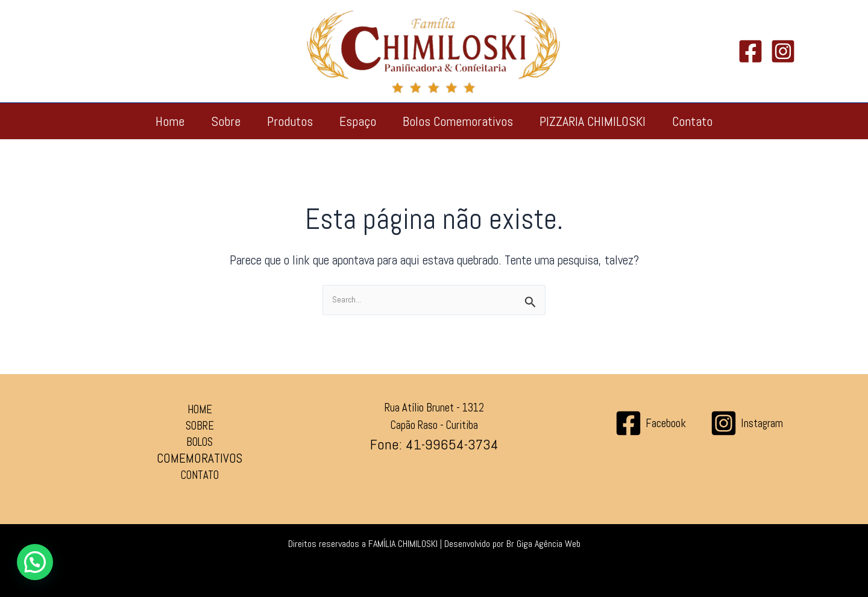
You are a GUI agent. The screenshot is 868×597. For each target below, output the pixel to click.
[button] (35, 562)
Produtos (290, 121)
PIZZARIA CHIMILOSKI (593, 121)
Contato (692, 121)
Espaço (358, 121)
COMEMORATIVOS (200, 458)
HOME (200, 410)
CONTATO (200, 475)
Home (170, 121)
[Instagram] (783, 51)
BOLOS (200, 442)
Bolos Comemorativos (458, 121)
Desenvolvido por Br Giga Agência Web (512, 544)
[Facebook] (750, 51)
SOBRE (200, 426)
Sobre (226, 121)
